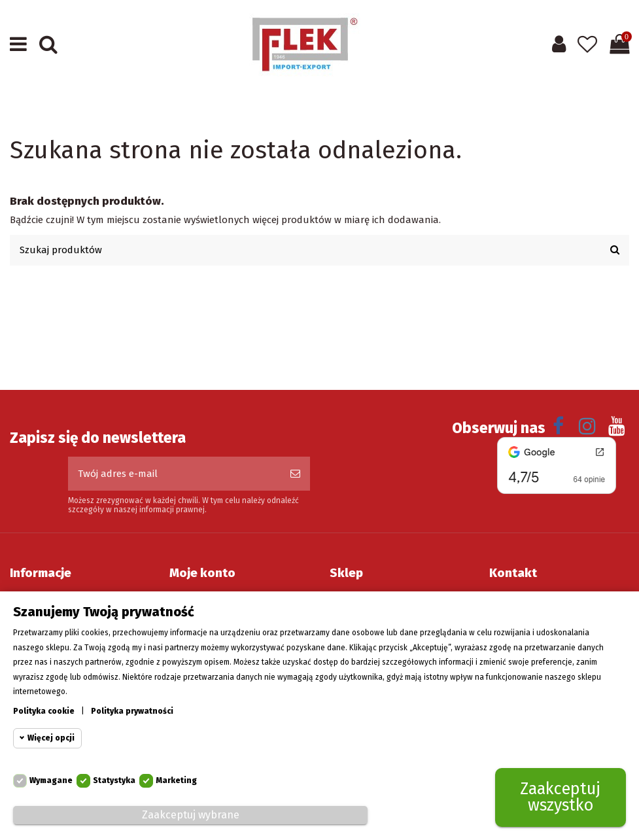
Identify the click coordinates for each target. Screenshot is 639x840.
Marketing (176, 781)
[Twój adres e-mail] (174, 474)
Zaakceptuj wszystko (560, 798)
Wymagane (51, 781)
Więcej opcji (51, 739)
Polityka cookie (44, 711)
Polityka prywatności (132, 711)
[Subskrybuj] (295, 474)
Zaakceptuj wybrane (191, 815)
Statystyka (114, 781)
